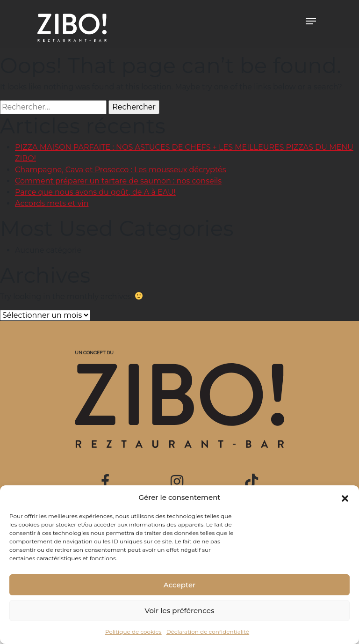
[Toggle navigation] (311, 21)
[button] (345, 498)
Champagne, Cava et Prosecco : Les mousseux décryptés (121, 170)
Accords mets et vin (52, 203)
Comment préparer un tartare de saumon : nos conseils (118, 181)
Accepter (179, 585)
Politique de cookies (133, 632)
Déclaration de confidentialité (208, 632)
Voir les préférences (180, 611)
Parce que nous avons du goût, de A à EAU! (95, 192)
